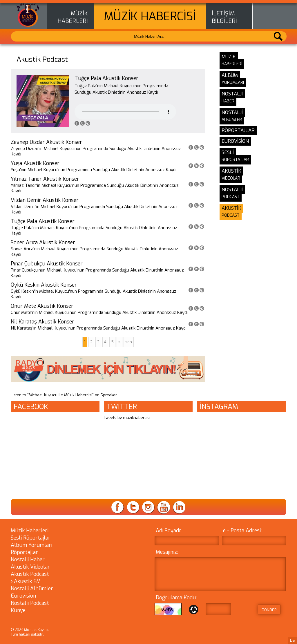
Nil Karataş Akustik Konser (42, 322)
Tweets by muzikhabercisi (127, 418)
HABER (228, 101)
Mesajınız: (167, 552)
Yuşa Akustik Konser (35, 163)
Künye (18, 610)
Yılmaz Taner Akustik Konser (45, 179)
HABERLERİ (73, 21)
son (129, 342)
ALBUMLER (232, 120)
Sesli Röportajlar (31, 538)
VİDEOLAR (231, 178)
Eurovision (23, 596)
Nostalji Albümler (32, 589)
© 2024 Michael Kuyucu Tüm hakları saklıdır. (30, 632)
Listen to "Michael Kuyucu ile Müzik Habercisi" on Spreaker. (64, 395)
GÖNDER (269, 610)
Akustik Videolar (30, 567)
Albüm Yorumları (31, 545)
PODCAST (231, 197)
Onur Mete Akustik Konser (42, 306)
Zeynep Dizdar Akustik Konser (46, 142)
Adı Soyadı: (168, 531)
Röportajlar (24, 552)
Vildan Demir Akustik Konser (45, 200)
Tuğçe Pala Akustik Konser (43, 221)
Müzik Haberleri (30, 531)
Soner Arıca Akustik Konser (43, 243)
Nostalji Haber (28, 560)
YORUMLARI (233, 83)
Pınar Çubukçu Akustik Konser (47, 264)
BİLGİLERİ (224, 21)
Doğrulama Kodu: (176, 598)
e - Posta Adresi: (242, 531)
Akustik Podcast (30, 574)
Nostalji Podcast (30, 603)
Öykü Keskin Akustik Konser (44, 285)
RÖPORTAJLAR (235, 160)
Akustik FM (26, 581)
